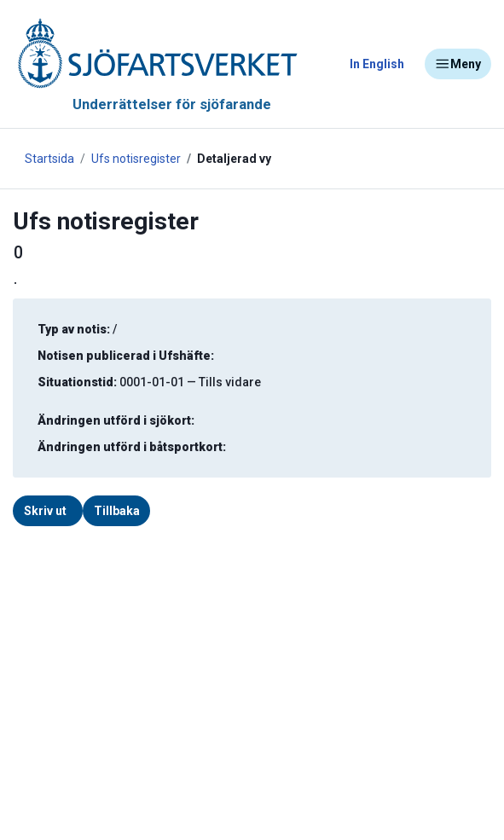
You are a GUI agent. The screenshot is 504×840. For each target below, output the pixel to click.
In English (377, 64)
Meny (458, 64)
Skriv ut (45, 511)
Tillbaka (117, 511)
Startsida (49, 159)
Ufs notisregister (136, 159)
